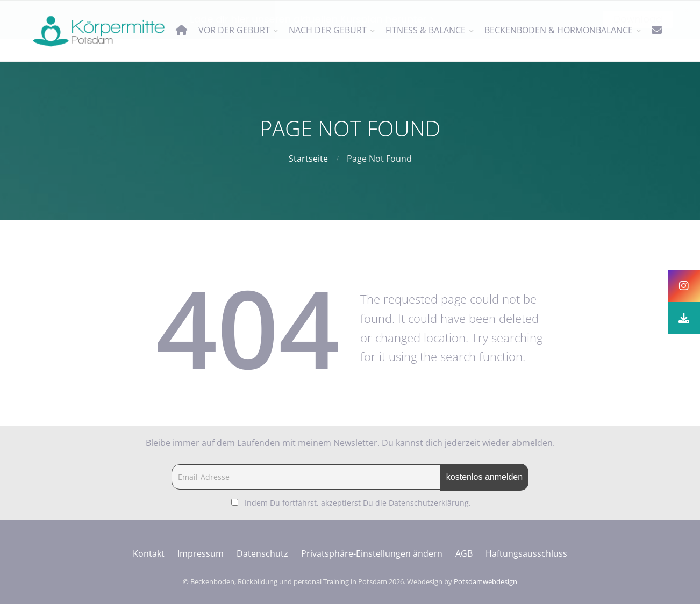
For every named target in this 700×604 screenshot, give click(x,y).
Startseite (308, 159)
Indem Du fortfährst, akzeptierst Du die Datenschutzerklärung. (358, 503)
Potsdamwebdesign (485, 581)
